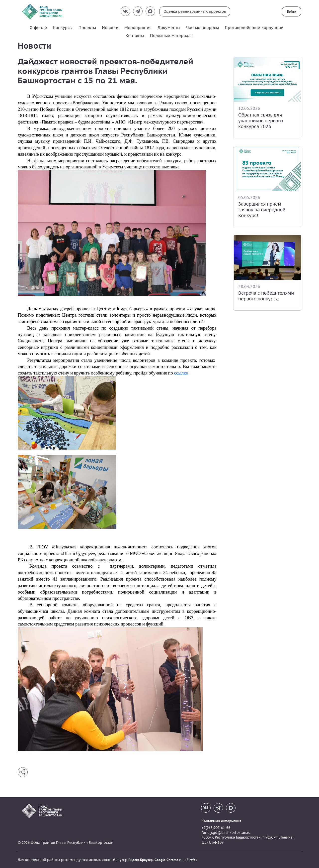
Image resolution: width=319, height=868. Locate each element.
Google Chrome (166, 860)
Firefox (192, 860)
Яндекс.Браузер (141, 860)
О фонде (38, 27)
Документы (169, 27)
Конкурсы (63, 27)
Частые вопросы (202, 27)
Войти (292, 11)
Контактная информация (221, 821)
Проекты (87, 27)
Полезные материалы (172, 35)
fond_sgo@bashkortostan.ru (226, 832)
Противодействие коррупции (254, 27)
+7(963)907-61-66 (216, 827)
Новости (110, 27)
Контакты (135, 35)
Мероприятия (138, 27)
